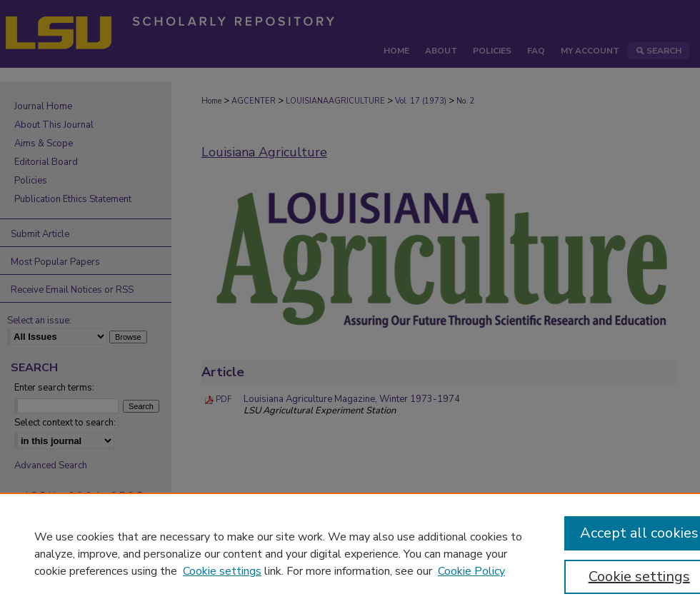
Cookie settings (222, 571)
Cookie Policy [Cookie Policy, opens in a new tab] (471, 571)
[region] (350, 553)
